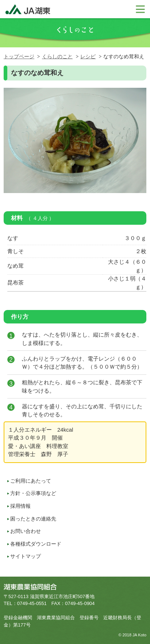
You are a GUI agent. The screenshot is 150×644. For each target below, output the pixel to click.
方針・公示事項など (33, 493)
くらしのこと (57, 56)
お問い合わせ (26, 531)
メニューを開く (140, 9)
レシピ (88, 56)
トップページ (19, 56)
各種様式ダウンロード (36, 544)
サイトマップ (26, 556)
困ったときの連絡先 (33, 519)
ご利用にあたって (31, 481)
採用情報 (20, 506)
